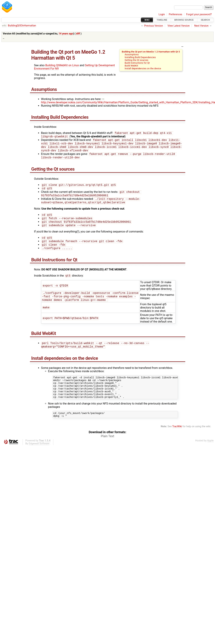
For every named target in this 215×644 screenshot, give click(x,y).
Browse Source (184, 20)
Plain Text (107, 451)
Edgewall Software (39, 459)
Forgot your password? (199, 14)
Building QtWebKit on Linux (62, 65)
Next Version (201, 26)
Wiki (147, 20)
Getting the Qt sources (137, 60)
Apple (210, 456)
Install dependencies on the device (143, 68)
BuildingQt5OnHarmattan (22, 26)
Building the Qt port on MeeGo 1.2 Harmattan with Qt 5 (151, 52)
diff (78, 34)
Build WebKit (131, 66)
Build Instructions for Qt (137, 63)
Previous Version (154, 26)
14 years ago (66, 34)
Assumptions (132, 54)
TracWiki (177, 441)
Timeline (162, 20)
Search (205, 20)
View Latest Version (179, 26)
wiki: (4, 26)
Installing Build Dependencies (140, 57)
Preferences (176, 14)
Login (162, 14)
